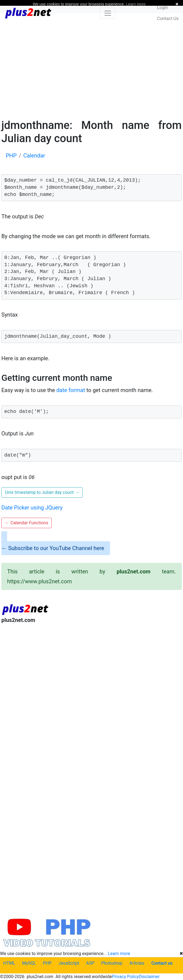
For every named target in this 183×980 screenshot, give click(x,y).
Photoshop (112, 963)
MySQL (29, 963)
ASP (90, 963)
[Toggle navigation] (108, 13)
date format (71, 390)
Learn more (119, 954)
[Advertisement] (92, 65)
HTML (9, 963)
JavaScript (69, 963)
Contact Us (168, 19)
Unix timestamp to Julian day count (42, 492)
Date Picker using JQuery (32, 508)
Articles (137, 963)
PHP (47, 963)
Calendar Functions (27, 523)
